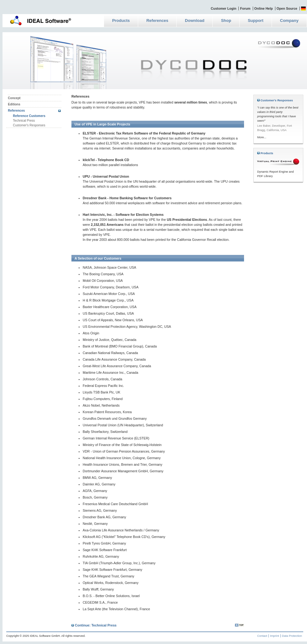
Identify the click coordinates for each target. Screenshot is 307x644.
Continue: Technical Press (94, 625)
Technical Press (24, 121)
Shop (226, 20)
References (157, 20)
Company (289, 20)
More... (262, 137)
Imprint (275, 636)
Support (256, 20)
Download (195, 20)
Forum (245, 8)
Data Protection (292, 636)
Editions (14, 104)
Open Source (287, 8)
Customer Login (224, 8)
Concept (14, 98)
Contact (262, 636)
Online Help (264, 8)
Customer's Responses (29, 125)
